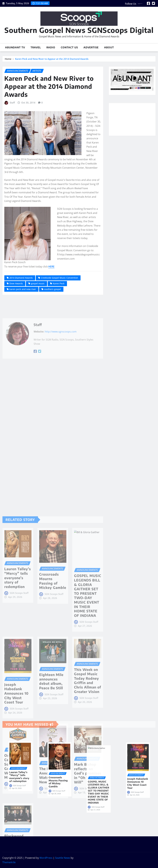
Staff (12, 103)
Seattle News (63, 858)
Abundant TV (15, 47)
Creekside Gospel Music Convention (59, 278)
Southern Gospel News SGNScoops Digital (79, 30)
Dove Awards (16, 283)
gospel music (38, 283)
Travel (36, 47)
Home (8, 59)
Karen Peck (59, 283)
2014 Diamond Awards (21, 278)
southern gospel (53, 289)
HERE (51, 267)
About (109, 47)
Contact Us (69, 47)
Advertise (91, 47)
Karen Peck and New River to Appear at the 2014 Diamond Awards (52, 59)
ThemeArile (9, 862)
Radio (51, 47)
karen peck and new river (23, 289)
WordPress (46, 858)
